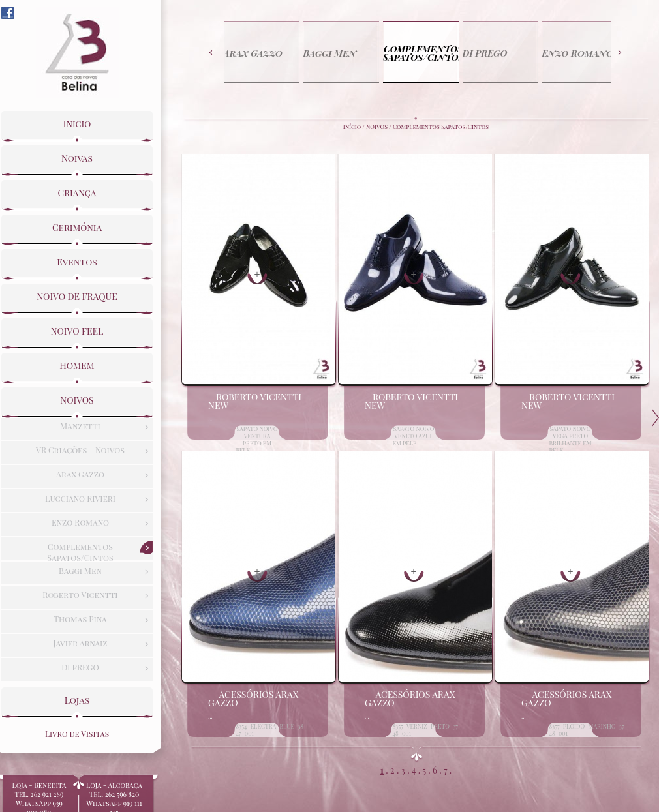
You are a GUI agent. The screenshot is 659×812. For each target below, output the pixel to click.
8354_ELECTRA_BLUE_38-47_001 (271, 729)
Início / (355, 127)
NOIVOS (377, 127)
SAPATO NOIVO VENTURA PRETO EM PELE (257, 439)
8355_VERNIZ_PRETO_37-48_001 (427, 729)
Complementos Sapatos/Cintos (441, 127)
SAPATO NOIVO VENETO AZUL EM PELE (414, 436)
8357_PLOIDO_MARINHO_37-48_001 (589, 729)
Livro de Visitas (77, 732)
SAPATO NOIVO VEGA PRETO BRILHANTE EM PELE (571, 439)
